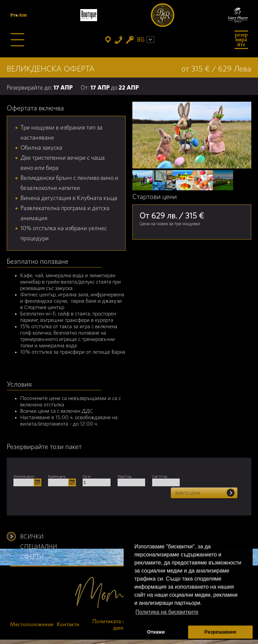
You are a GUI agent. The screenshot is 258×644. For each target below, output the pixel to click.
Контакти (68, 625)
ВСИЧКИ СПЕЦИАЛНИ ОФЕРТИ (39, 538)
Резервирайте (241, 40)
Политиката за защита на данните (123, 625)
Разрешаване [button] (221, 632)
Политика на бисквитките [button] (167, 612)
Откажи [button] (156, 632)
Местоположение (32, 625)
